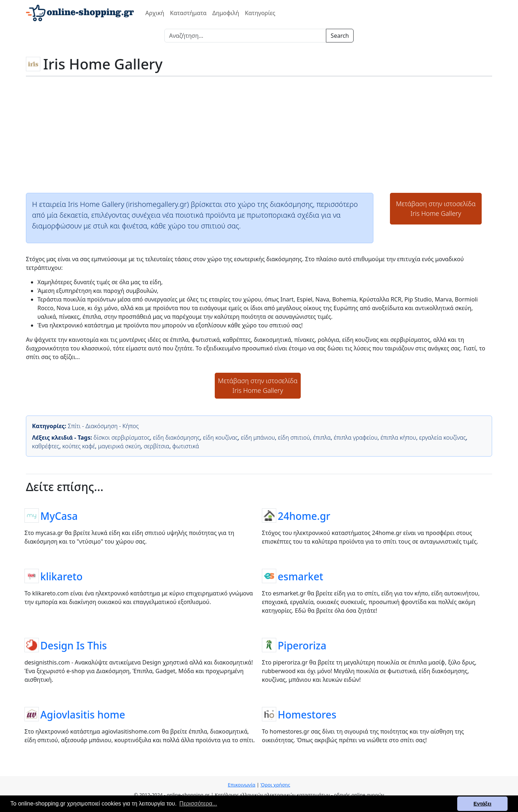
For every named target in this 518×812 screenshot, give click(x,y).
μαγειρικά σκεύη (120, 446)
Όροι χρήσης (275, 785)
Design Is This (74, 645)
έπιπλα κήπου (398, 437)
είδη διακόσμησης (176, 437)
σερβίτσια (157, 446)
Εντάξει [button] (482, 804)
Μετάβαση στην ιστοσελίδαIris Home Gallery (436, 208)
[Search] (245, 36)
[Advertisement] (259, 134)
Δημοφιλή (226, 13)
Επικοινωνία (241, 785)
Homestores (307, 714)
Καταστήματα (188, 13)
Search (340, 36)
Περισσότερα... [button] (198, 804)
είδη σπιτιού (294, 437)
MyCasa (59, 516)
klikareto (62, 576)
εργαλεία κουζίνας (442, 437)
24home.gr (304, 516)
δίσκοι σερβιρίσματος (122, 437)
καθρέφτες (46, 446)
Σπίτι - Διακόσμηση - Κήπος (103, 426)
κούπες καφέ (79, 446)
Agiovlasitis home (83, 714)
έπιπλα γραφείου (356, 437)
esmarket (301, 576)
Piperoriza (302, 645)
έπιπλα (322, 437)
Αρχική (155, 13)
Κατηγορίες (260, 13)
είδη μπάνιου (258, 437)
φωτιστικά (186, 446)
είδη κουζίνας (220, 437)
